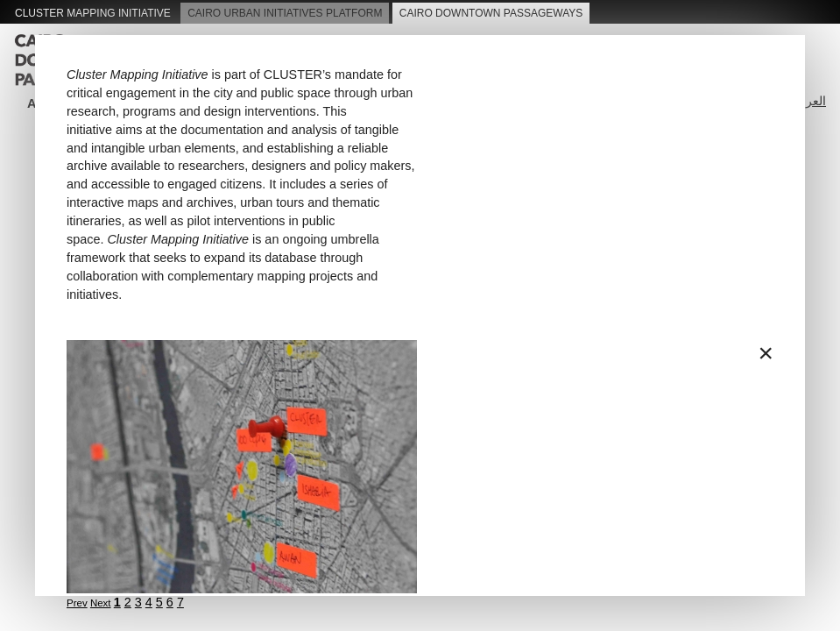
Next (101, 603)
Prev (77, 603)
